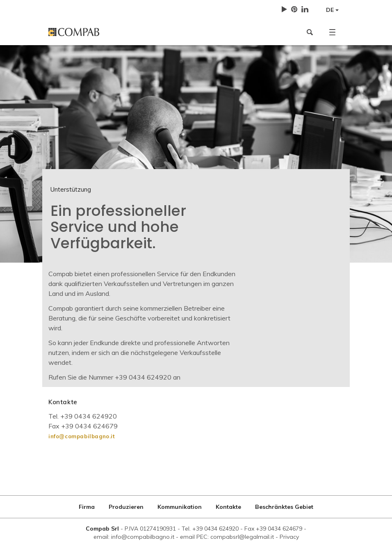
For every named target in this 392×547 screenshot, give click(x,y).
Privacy (289, 537)
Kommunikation (180, 507)
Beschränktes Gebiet (284, 507)
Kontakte (228, 507)
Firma (87, 507)
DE (332, 10)
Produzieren (126, 507)
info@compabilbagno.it (82, 436)
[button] (332, 32)
